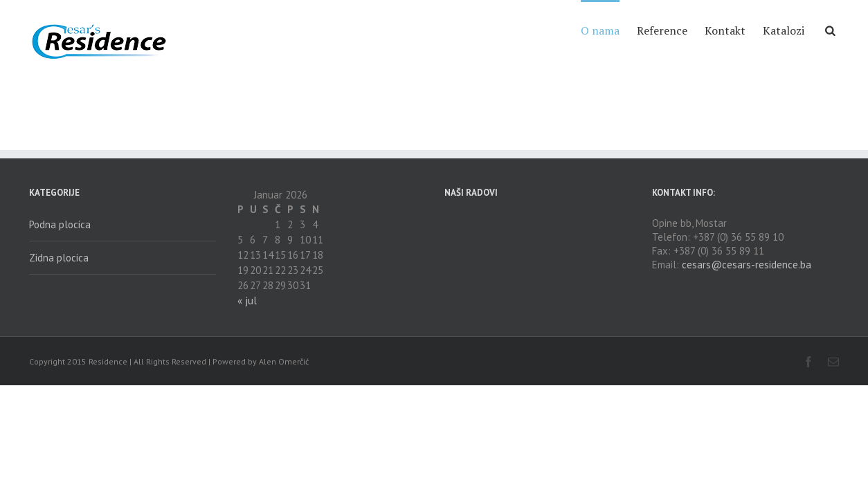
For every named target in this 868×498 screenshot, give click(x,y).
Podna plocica (60, 224)
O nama (545, 30)
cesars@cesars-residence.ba (747, 265)
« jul (247, 301)
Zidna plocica (59, 258)
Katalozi (770, 30)
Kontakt (697, 30)
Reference (621, 30)
